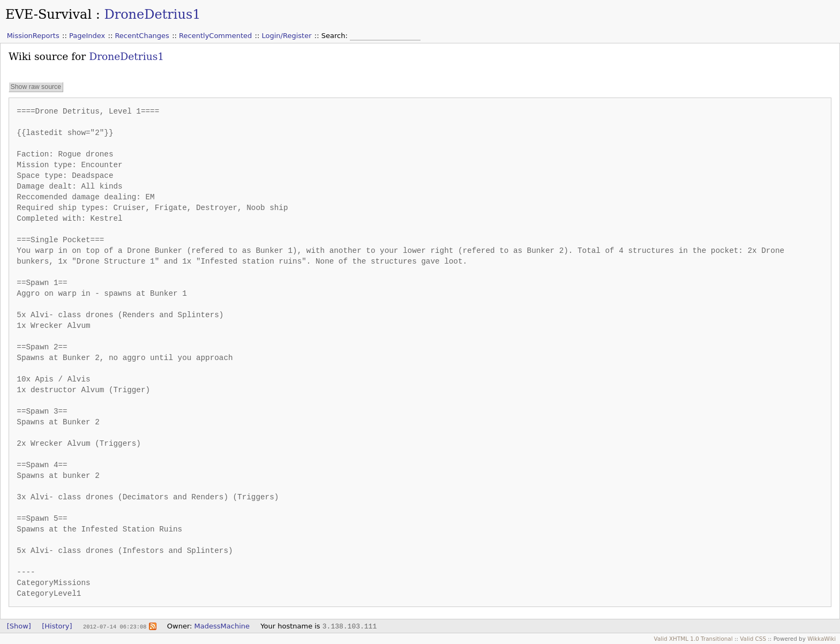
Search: (336, 36)
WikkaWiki (822, 639)
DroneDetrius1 (152, 14)
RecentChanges (142, 36)
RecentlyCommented (215, 36)
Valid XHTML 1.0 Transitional (693, 639)
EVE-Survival (48, 14)
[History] (57, 626)
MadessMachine (222, 626)
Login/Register (287, 36)
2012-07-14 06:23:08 (115, 626)
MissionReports (33, 36)
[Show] (19, 626)
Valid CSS (753, 639)
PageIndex (87, 36)
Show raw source (36, 87)
